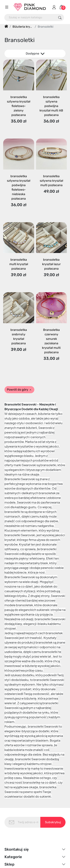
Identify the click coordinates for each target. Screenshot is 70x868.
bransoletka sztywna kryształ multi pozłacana (51, 181)
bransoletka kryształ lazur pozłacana (51, 264)
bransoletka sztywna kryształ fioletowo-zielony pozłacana (19, 106)
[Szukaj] (30, 18)
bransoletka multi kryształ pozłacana (19, 264)
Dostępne (35, 54)
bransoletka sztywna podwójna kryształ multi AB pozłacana (51, 106)
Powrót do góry (19, 390)
